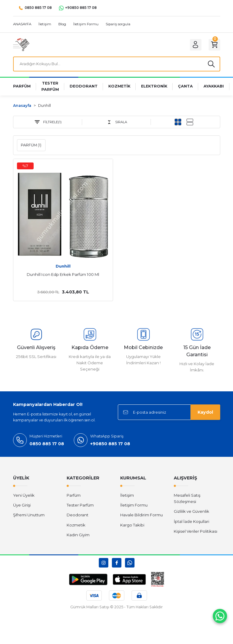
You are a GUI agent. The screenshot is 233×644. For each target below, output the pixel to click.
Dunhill (44, 107)
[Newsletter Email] (169, 413)
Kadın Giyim (78, 536)
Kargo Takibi (132, 526)
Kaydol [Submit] (205, 413)
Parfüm (74, 496)
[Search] (117, 65)
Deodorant (78, 516)
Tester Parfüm (80, 506)
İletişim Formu (134, 506)
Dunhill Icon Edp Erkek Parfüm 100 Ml (63, 276)
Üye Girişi (22, 506)
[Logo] (21, 44)
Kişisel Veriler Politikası (196, 532)
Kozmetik (76, 526)
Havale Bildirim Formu (141, 516)
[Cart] (214, 45)
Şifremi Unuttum (29, 516)
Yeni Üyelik (24, 496)
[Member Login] (193, 45)
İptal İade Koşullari (191, 523)
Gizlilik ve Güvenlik (191, 513)
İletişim (127, 496)
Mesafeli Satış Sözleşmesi (187, 500)
